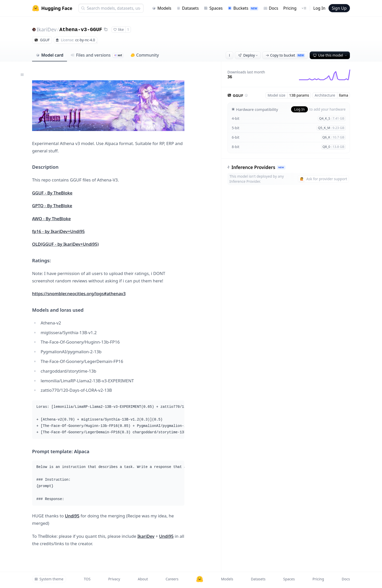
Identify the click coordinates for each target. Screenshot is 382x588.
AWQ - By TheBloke (51, 219)
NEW (281, 167)
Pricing (290, 8)
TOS (87, 579)
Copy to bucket (285, 55)
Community (145, 55)
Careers (172, 579)
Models (162, 8)
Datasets (188, 8)
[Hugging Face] (200, 579)
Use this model (330, 55)
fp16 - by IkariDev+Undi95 (58, 231)
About (143, 579)
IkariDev (47, 29)
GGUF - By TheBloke (52, 193)
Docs (271, 8)
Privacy (114, 579)
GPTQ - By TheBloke (52, 206)
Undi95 (72, 516)
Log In (319, 8)
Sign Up (339, 8)
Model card (50, 55)
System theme (49, 579)
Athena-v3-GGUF (81, 30)
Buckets (243, 8)
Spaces (213, 8)
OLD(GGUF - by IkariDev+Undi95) (65, 244)
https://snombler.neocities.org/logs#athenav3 (79, 293)
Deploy (248, 55)
